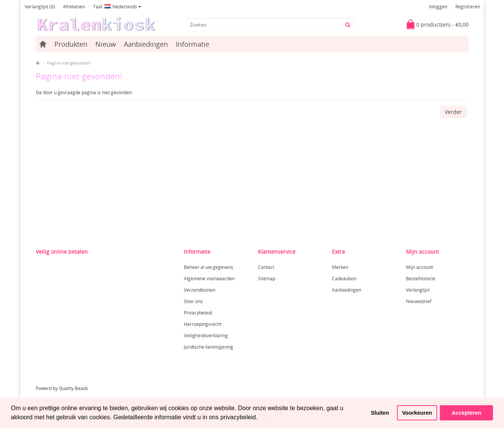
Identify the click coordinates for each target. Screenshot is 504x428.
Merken (340, 267)
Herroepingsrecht (203, 324)
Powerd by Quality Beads (62, 388)
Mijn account (419, 267)
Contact (266, 267)
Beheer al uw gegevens (209, 267)
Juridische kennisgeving (209, 347)
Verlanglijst (418, 290)
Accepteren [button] (466, 413)
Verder (453, 112)
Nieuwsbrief (419, 301)
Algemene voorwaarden (209, 279)
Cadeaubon (344, 279)
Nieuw (106, 44)
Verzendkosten (200, 290)
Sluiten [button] (380, 413)
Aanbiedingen (146, 44)
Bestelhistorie (421, 279)
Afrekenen (74, 7)
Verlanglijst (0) (40, 7)
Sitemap (267, 279)
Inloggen (438, 7)
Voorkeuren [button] (417, 413)
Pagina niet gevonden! (69, 63)
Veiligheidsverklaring (206, 336)
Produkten (71, 44)
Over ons (193, 301)
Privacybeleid (198, 313)
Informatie (193, 44)
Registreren (468, 7)
